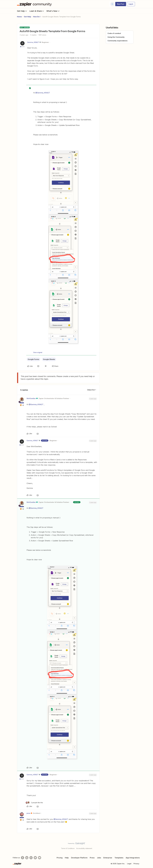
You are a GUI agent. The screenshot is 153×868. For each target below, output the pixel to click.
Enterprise (108, 858)
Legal (129, 864)
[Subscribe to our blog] (31, 858)
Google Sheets (49, 359)
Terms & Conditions (68, 848)
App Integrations (133, 858)
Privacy (136, 864)
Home (19, 17)
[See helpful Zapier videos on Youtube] (40, 858)
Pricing (60, 858)
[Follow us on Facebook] (23, 858)
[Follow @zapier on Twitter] (35, 858)
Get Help (22, 11)
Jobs (99, 858)
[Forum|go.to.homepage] (35, 4)
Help (67, 858)
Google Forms (33, 359)
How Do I (37, 17)
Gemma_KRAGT (33, 42)
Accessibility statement (84, 848)
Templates (119, 858)
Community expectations (118, 41)
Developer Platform (79, 858)
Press (92, 858)
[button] (121, 4)
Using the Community (116, 37)
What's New (53, 11)
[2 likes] (34, 803)
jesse (29, 813)
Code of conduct (114, 33)
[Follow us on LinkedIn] (27, 858)
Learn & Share (37, 11)
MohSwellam (31, 398)
